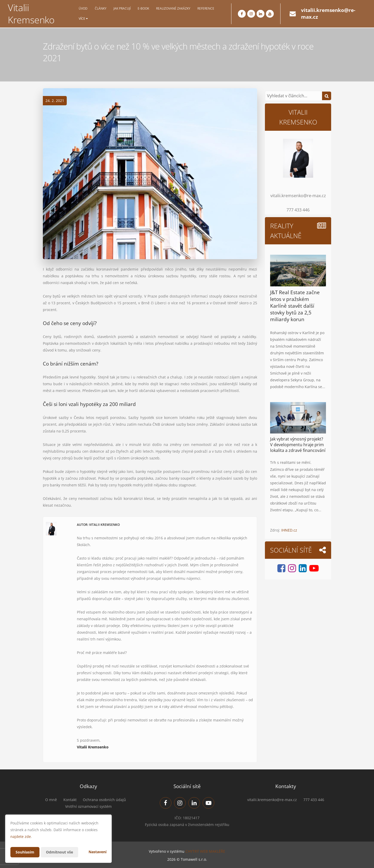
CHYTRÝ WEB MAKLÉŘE (205, 851)
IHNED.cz (289, 530)
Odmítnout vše (59, 852)
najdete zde (21, 836)
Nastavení (98, 852)
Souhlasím (25, 852)
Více (83, 19)
